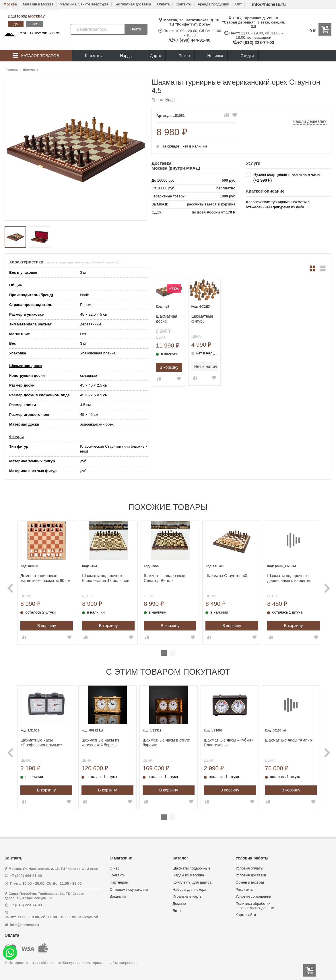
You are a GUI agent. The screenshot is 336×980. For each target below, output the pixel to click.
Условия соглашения (253, 894)
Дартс (151, 56)
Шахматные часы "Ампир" (287, 738)
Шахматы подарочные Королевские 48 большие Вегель (107, 577)
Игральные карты (188, 894)
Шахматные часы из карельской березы (102, 740)
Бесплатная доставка (133, 4)
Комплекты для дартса (192, 880)
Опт (239, 4)
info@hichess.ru (269, 4)
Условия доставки (251, 873)
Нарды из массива (189, 873)
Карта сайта (246, 913)
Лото (177, 909)
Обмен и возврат (250, 880)
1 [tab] (164, 652)
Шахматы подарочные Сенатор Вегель (164, 577)
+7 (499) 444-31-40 (192, 40)
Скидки (243, 56)
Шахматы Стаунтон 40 (224, 574)
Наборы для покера (190, 887)
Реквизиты (245, 887)
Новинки (211, 56)
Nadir (170, 100)
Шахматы (89, 56)
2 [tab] (172, 652)
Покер (180, 56)
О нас (114, 866)
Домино (179, 901)
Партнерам (119, 880)
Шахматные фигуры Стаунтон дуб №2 (204, 319)
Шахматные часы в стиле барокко (167, 740)
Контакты (183, 4)
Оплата (163, 4)
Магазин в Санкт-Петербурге (84, 4)
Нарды (122, 56)
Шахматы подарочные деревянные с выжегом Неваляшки (284, 577)
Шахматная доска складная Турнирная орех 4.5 (166, 319)
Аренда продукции (213, 4)
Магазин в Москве (38, 4)
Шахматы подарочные (192, 866)
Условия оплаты (249, 866)
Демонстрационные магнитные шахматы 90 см (49, 577)
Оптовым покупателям (129, 887)
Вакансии (118, 894)
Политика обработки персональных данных (255, 904)
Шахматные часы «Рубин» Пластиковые (228, 740)
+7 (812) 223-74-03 (256, 42)
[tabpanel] (49, 582)
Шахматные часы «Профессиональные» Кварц (45, 740)
